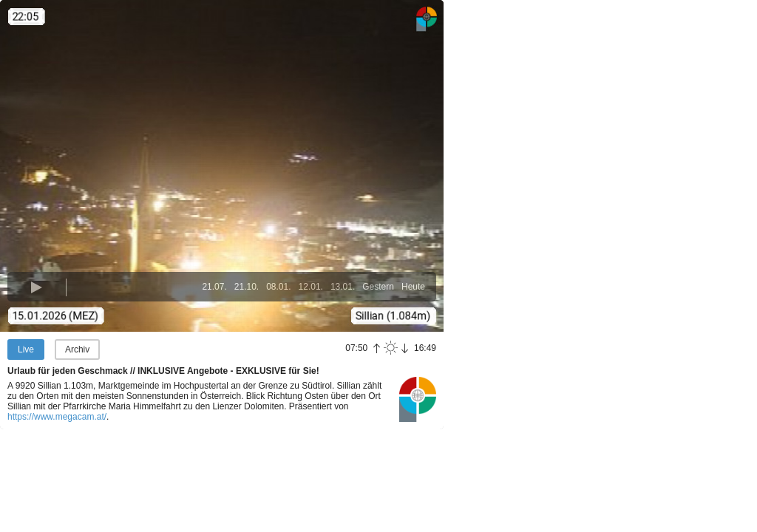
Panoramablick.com (418, 399)
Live (26, 349)
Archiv (77, 349)
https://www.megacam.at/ (57, 417)
